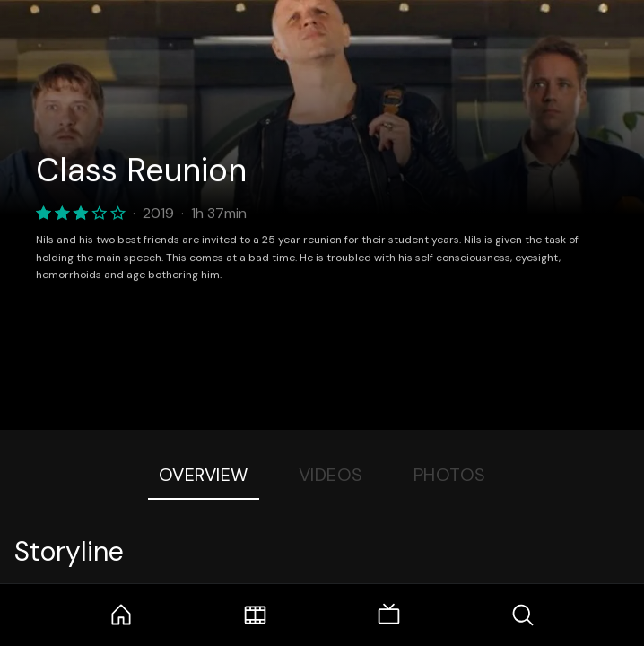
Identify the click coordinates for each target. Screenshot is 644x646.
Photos (450, 475)
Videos (331, 475)
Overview (204, 475)
